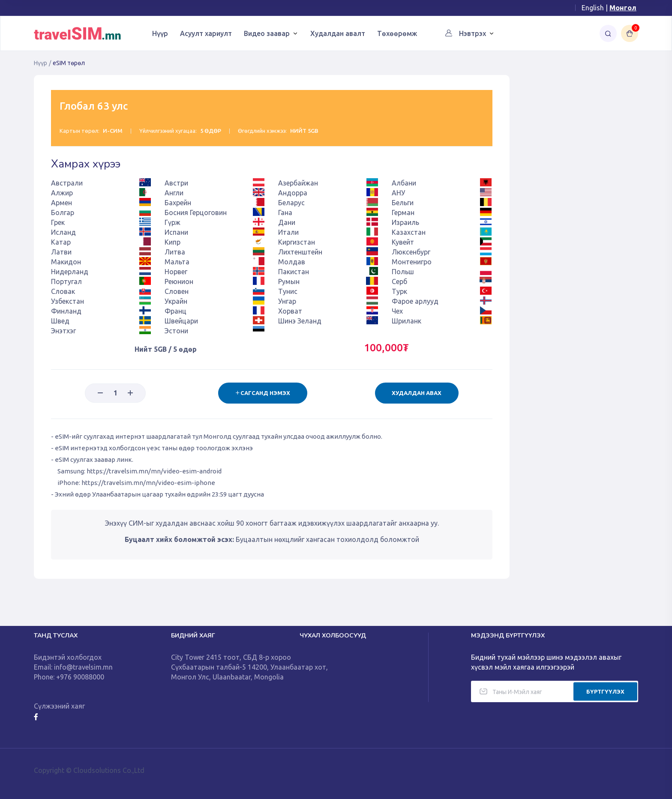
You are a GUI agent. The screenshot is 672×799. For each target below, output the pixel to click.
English (593, 8)
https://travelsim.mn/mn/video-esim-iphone (148, 483)
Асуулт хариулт (206, 33)
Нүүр (160, 33)
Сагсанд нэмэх (262, 393)
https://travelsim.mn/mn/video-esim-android (154, 471)
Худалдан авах (417, 393)
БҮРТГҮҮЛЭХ (605, 691)
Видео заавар (267, 33)
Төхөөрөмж (397, 33)
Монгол (623, 8)
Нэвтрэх (472, 33)
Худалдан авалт (338, 33)
